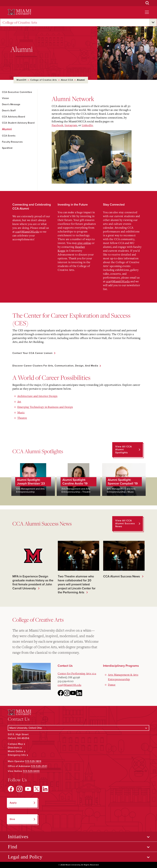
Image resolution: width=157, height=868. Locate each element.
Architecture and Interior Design (37, 396)
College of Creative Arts (20, 22)
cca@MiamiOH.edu (27, 232)
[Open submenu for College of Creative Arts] (153, 22)
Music (21, 412)
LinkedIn (87, 125)
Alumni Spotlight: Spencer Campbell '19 (123, 482)
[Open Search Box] (147, 3)
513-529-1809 (33, 761)
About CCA (67, 80)
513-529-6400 (31, 771)
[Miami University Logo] (19, 12)
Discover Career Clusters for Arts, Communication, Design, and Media (56, 366)
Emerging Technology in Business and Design (45, 407)
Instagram (71, 125)
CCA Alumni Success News (121, 576)
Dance (112, 685)
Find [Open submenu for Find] (12, 847)
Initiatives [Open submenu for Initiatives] (18, 837)
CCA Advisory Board (14, 117)
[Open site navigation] (147, 12)
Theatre (22, 418)
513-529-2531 (39, 766)
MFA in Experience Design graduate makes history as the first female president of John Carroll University (33, 582)
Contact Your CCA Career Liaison (33, 353)
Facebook (57, 125)
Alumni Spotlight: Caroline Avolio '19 (75, 482)
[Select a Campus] (78, 728)
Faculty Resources (12, 142)
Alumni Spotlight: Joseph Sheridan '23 (31, 482)
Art (19, 401)
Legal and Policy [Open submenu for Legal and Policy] (25, 857)
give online (84, 243)
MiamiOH (21, 80)
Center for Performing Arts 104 (77, 673)
